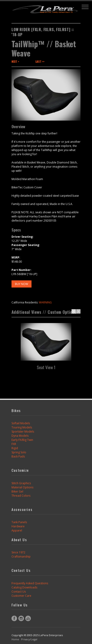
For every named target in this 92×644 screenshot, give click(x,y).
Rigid (15, 448)
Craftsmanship (21, 556)
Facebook (14, 618)
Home (15, 639)
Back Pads (18, 456)
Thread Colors (21, 496)
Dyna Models (20, 436)
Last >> (40, 61)
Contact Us (19, 592)
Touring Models (22, 427)
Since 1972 (18, 552)
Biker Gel (17, 491)
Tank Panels (19, 522)
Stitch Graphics (21, 483)
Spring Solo (19, 452)
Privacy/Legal (29, 639)
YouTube (28, 618)
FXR (14, 444)
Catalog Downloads (24, 587)
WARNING (45, 302)
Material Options (22, 487)
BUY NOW (22, 284)
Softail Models (21, 423)
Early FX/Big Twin (22, 440)
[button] (85, 7)
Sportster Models (23, 432)
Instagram (21, 618)
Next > (15, 61)
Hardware (18, 526)
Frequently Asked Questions (30, 583)
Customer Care (21, 596)
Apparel (17, 530)
